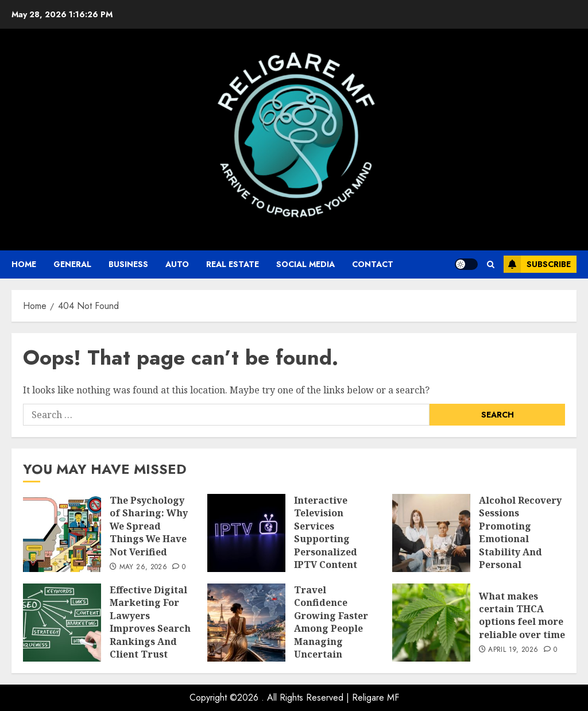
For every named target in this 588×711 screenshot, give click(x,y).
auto (177, 264)
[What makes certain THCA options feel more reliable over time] (431, 623)
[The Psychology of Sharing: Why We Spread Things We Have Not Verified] (62, 533)
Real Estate (233, 264)
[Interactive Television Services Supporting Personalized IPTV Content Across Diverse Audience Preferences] (246, 533)
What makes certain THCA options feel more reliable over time (522, 615)
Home (24, 264)
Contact (373, 264)
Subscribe (537, 264)
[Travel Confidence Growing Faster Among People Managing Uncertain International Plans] (246, 623)
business (128, 264)
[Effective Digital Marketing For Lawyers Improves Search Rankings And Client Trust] (62, 623)
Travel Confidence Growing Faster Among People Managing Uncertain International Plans (331, 635)
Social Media (305, 264)
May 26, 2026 (143, 567)
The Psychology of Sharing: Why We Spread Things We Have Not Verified (149, 526)
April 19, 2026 (513, 650)
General (72, 264)
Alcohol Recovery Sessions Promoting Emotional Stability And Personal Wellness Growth (520, 539)
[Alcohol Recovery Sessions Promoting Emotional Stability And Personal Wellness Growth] (431, 533)
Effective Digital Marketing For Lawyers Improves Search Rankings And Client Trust (150, 622)
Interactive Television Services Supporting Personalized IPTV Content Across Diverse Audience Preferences (329, 552)
